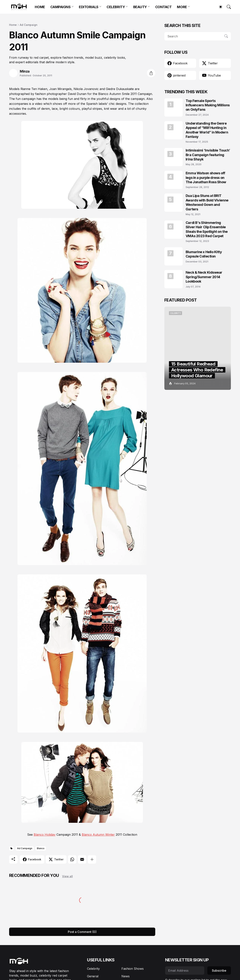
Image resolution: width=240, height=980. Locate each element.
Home (13, 25)
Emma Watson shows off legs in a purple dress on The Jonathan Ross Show (206, 178)
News (126, 976)
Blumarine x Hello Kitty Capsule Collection (204, 254)
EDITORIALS (89, 7)
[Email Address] (185, 971)
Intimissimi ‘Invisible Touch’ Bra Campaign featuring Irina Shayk (208, 155)
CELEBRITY (116, 7)
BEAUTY (140, 7)
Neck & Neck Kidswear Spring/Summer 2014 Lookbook (204, 277)
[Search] (227, 7)
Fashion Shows (133, 969)
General (93, 976)
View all (67, 876)
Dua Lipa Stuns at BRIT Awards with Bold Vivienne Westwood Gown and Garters (207, 202)
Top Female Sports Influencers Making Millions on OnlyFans (208, 105)
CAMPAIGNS (61, 7)
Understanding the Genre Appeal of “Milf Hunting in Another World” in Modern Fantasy (207, 130)
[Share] (151, 73)
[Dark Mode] (219, 7)
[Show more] (92, 859)
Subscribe (219, 971)
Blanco (41, 848)
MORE (182, 7)
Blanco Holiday (45, 835)
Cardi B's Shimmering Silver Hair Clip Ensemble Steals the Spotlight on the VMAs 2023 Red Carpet (207, 229)
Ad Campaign (29, 25)
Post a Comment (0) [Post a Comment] (82, 932)
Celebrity (93, 969)
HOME (40, 7)
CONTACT (164, 7)
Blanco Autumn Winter (98, 835)
